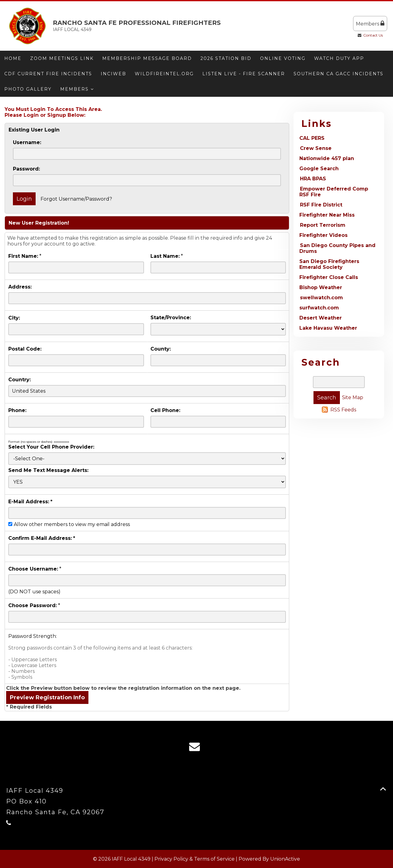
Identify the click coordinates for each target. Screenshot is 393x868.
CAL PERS (312, 138)
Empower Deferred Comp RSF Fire (334, 192)
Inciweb (113, 74)
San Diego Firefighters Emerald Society (329, 264)
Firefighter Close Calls (329, 277)
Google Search (319, 169)
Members (370, 24)
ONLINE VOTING (283, 58)
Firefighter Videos (323, 235)
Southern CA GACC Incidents (339, 74)
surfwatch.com (319, 308)
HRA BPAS (313, 179)
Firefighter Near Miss (327, 215)
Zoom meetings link (62, 58)
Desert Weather (321, 318)
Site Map (353, 397)
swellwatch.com (321, 298)
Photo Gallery (28, 89)
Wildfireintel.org (164, 74)
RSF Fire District (321, 205)
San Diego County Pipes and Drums (337, 248)
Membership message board (147, 58)
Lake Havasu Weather (328, 328)
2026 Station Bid (226, 58)
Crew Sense (316, 148)
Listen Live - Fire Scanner (244, 74)
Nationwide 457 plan (327, 158)
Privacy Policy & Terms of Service (195, 859)
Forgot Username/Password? (76, 199)
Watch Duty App (339, 58)
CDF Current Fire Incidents (48, 74)
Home (13, 58)
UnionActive (285, 859)
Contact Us (373, 35)
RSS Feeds (343, 410)
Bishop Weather (321, 287)
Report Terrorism (323, 225)
